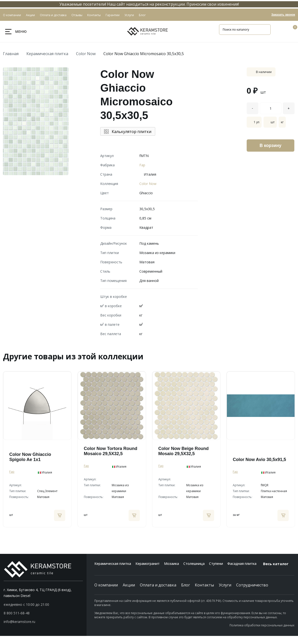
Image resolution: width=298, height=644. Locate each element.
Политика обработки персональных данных (262, 625)
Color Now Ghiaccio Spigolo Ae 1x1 (30, 457)
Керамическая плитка (47, 54)
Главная (11, 54)
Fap (142, 165)
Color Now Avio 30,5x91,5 (259, 460)
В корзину (270, 146)
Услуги (225, 585)
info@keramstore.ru (19, 622)
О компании (106, 585)
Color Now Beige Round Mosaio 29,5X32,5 (184, 451)
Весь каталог (279, 564)
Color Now (86, 54)
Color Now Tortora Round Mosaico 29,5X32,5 (111, 451)
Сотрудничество (252, 585)
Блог (186, 585)
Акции (129, 585)
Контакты (204, 585)
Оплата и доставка (158, 585)
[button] (43, 613)
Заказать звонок (283, 15)
